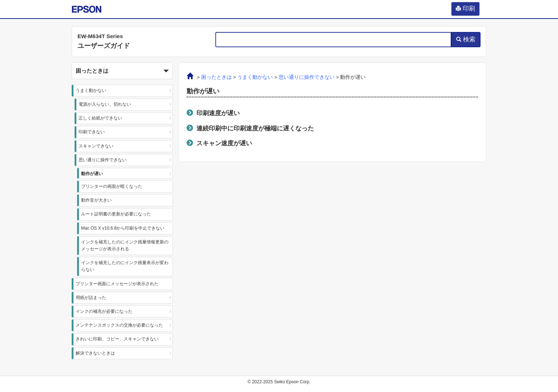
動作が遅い (92, 174)
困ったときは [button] (122, 71)
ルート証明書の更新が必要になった (116, 214)
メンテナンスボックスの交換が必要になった (119, 325)
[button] (122, 71)
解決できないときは (95, 353)
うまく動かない (91, 90)
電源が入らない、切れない (105, 104)
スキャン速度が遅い (224, 143)
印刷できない (92, 132)
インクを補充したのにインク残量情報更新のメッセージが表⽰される (125, 245)
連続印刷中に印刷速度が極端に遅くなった (255, 128)
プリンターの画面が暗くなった (112, 186)
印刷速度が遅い (218, 113)
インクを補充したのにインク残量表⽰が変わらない (125, 266)
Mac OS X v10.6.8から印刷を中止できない (123, 228)
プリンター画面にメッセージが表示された (117, 284)
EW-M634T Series (100, 36)
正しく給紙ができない (100, 118)
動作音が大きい (96, 200)
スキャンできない (96, 146)
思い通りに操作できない (103, 160)
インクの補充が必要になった (104, 311)
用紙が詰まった (91, 298)
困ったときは (216, 77)
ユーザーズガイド (104, 46)
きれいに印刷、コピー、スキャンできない (117, 339)
